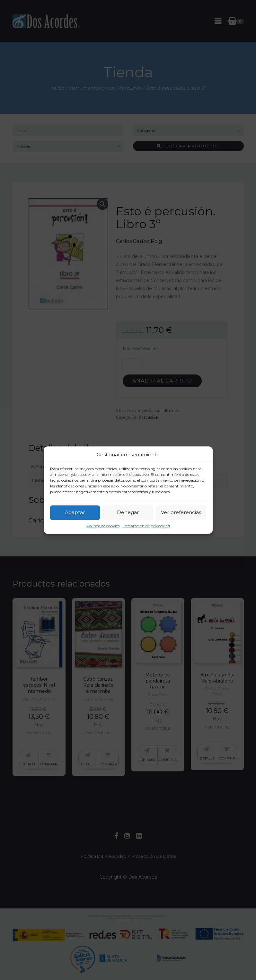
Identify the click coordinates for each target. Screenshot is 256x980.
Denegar (128, 512)
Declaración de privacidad (146, 526)
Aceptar (75, 512)
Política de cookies (103, 526)
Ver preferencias (181, 512)
